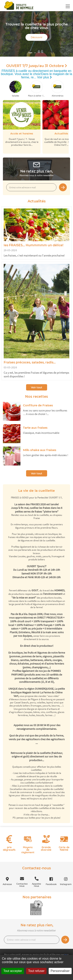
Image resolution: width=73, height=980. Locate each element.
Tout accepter (13, 971)
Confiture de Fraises (38, 405)
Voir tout (37, 387)
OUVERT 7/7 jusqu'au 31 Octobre (37, 66)
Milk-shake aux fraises (40, 450)
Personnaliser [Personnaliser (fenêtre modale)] (60, 971)
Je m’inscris (63, 187)
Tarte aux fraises (35, 428)
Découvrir (37, 37)
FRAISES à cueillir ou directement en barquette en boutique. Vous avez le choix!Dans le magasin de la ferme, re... (37, 74)
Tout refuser (36, 971)
